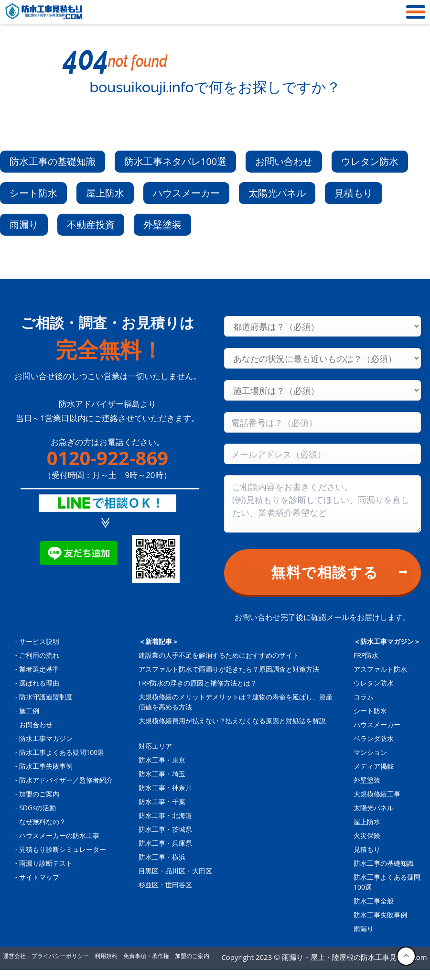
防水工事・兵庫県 (165, 843)
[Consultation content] (322, 504)
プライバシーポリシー (60, 956)
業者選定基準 (39, 669)
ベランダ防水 (374, 738)
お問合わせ (36, 724)
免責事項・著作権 (146, 956)
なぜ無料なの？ (43, 822)
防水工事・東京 (162, 760)
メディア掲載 (374, 766)
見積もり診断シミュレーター (63, 849)
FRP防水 (366, 655)
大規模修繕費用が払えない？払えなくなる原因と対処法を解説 (232, 721)
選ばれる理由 (39, 683)
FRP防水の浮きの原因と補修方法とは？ (198, 683)
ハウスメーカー (186, 193)
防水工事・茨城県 (165, 829)
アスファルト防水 (380, 669)
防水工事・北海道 (165, 815)
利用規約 (106, 956)
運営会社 (14, 956)
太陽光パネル (277, 193)
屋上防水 (105, 193)
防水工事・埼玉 (162, 774)
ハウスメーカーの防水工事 (59, 835)
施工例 (29, 711)
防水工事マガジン (46, 738)
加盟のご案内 (39, 794)
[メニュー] (413, 12)
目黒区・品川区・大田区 (175, 871)
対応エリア (155, 746)
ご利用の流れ (39, 655)
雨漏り (24, 224)
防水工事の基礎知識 (53, 161)
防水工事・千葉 (162, 801)
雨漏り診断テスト (46, 863)
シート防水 (33, 193)
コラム (364, 697)
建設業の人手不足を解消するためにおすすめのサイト (219, 655)
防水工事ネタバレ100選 (175, 161)
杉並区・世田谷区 (165, 885)
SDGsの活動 (38, 808)
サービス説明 (39, 641)
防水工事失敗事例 (46, 766)
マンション (370, 752)
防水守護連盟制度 (46, 697)
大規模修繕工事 (377, 794)
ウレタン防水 (370, 161)
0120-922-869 (107, 458)
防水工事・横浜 (162, 857)
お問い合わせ (284, 161)
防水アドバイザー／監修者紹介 (66, 780)
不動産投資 (91, 224)
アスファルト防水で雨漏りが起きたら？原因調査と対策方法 (229, 669)
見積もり (354, 193)
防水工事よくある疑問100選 (62, 752)
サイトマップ (39, 877)
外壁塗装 (162, 224)
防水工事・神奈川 (165, 788)
